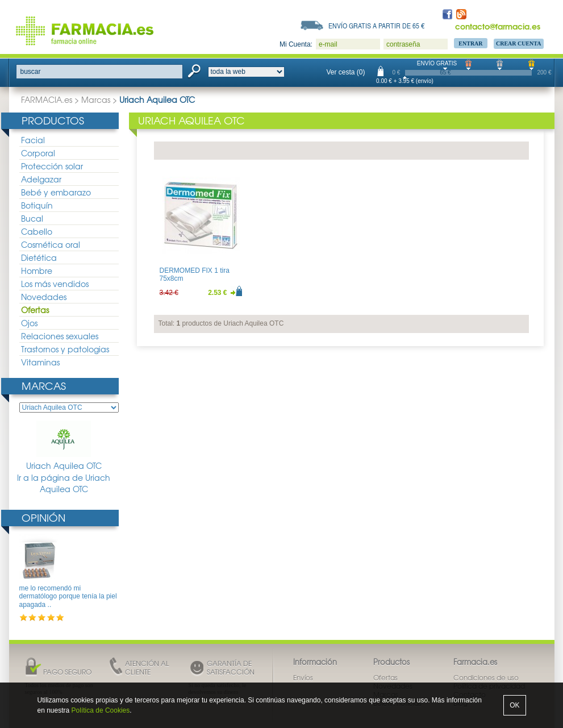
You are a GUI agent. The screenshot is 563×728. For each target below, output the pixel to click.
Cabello (37, 231)
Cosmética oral (51, 244)
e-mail (328, 44)
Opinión (43, 517)
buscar (31, 72)
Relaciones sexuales (60, 336)
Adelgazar (41, 179)
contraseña (403, 44)
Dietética (39, 257)
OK (514, 705)
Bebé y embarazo (56, 192)
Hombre (37, 271)
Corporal (38, 153)
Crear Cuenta (519, 43)
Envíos (303, 677)
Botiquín (37, 205)
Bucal (32, 218)
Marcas (96, 99)
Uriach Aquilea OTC (64, 446)
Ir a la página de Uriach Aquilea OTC (64, 483)
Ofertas (35, 310)
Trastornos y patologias (65, 349)
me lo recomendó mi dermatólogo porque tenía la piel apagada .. (68, 596)
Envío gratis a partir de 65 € (377, 26)
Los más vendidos (55, 284)
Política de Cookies (101, 710)
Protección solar (52, 166)
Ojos (29, 323)
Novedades (44, 297)
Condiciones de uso (486, 677)
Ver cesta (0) (346, 72)
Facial (33, 140)
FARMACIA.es (47, 99)
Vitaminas (40, 362)
